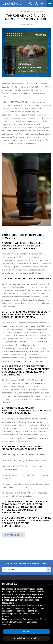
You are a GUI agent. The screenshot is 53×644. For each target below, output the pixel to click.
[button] (49, 584)
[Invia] (48, 569)
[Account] (37, 4)
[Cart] (42, 4)
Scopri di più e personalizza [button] (26, 638)
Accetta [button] (26, 632)
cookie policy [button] (8, 603)
